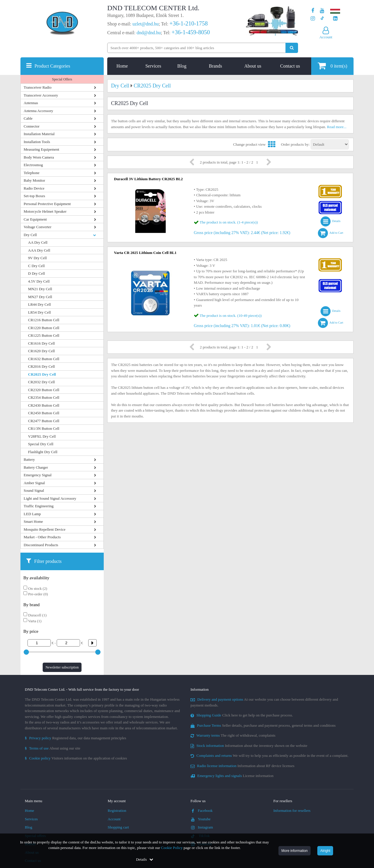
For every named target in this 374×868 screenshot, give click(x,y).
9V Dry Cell (37, 258)
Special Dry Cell (41, 444)
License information (232, 776)
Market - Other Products (42, 537)
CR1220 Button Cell (44, 328)
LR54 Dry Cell (39, 312)
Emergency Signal (38, 475)
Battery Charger (36, 467)
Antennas (31, 103)
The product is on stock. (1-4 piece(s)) (229, 222)
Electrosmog (33, 165)
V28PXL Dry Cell (42, 436)
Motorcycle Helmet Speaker (45, 211)
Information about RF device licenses (242, 766)
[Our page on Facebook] (313, 11)
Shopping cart (118, 827)
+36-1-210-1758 (189, 23)
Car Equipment (35, 219)
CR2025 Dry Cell (42, 374)
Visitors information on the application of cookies (76, 758)
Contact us (290, 66)
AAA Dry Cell (39, 250)
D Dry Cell (37, 273)
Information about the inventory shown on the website (249, 746)
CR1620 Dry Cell (41, 351)
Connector (32, 126)
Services (153, 66)
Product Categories (52, 66)
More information (295, 851)
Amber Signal (34, 483)
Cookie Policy (172, 848)
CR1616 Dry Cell (41, 343)
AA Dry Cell (38, 242)
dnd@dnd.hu (149, 33)
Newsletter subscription (62, 667)
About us (253, 66)
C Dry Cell (36, 266)
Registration (117, 811)
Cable (28, 118)
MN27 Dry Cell (40, 297)
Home (122, 66)
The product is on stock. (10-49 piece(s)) (231, 316)
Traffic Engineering (39, 506)
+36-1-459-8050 (191, 32)
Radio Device (34, 188)
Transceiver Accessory (41, 95)
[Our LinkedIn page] (335, 19)
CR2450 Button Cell (44, 413)
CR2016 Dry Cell (41, 366)
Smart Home (33, 521)
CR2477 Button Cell (44, 421)
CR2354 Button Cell (44, 397)
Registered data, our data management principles (76, 738)
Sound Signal (34, 490)
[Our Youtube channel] (322, 11)
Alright (325, 851)
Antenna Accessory (38, 111)
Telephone (32, 173)
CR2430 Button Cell (44, 405)
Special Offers (62, 79)
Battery (29, 459)
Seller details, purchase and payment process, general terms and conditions (263, 725)
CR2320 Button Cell (44, 390)
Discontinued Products (41, 545)
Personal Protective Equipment (47, 204)
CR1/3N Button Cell (44, 428)
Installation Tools (37, 142)
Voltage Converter (38, 227)
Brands (215, 66)
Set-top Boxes (34, 196)
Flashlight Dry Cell (43, 452)
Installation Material (39, 134)
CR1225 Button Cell (44, 335)
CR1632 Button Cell (44, 359)
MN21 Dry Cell (40, 289)
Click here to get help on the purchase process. (242, 715)
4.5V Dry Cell (39, 281)
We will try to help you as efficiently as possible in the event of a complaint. (269, 756)
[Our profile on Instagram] (313, 19)
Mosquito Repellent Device (45, 529)
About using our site (53, 748)
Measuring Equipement (41, 149)
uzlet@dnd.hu (146, 24)
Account (114, 819)
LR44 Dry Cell (39, 304)
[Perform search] (292, 48)
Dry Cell (30, 235)
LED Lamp (32, 514)
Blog (182, 66)
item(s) (332, 66)
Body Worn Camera (39, 157)
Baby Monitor (34, 180)
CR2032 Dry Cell (41, 382)
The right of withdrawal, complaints (233, 735)
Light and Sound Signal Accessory (50, 498)
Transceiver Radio (38, 87)
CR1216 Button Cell (44, 320)
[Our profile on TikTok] (322, 19)
